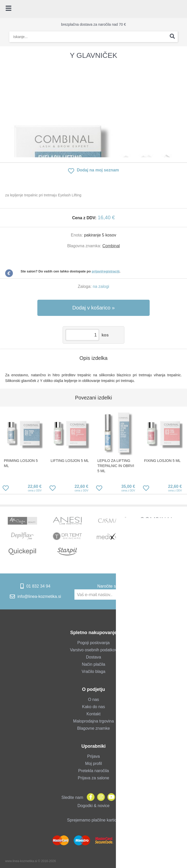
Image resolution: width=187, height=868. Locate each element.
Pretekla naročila (93, 771)
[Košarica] (181, 9)
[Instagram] (100, 797)
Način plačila (94, 664)
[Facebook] (89, 797)
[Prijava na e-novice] (173, 595)
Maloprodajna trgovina (93, 721)
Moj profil (94, 764)
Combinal (111, 246)
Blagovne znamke (93, 728)
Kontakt (93, 714)
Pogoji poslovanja (93, 643)
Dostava (94, 657)
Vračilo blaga (93, 671)
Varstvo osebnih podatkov (94, 650)
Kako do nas (94, 707)
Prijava (94, 756)
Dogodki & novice (94, 806)
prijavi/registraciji (106, 271)
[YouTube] (110, 797)
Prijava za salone (93, 778)
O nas (94, 700)
